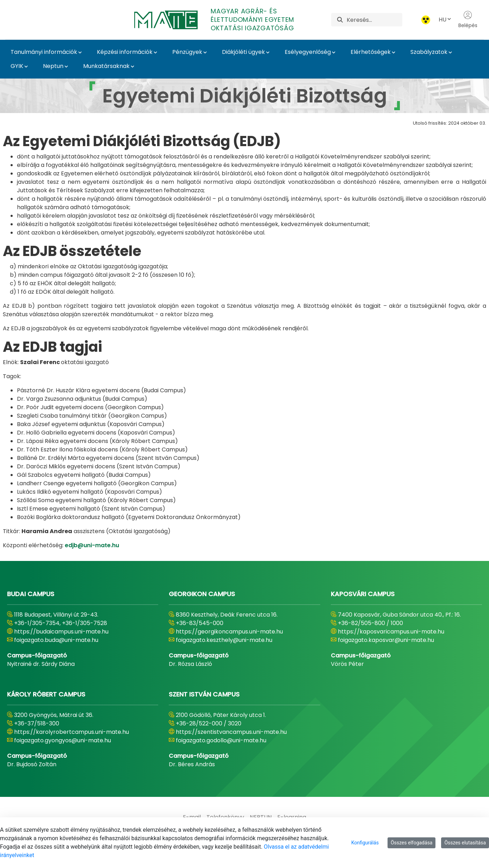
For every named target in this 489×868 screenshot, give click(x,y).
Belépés (468, 20)
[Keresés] (374, 20)
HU (445, 20)
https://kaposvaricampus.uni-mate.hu (391, 632)
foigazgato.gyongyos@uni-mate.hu (63, 740)
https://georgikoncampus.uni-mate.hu (229, 632)
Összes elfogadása (412, 843)
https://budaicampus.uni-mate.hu (61, 632)
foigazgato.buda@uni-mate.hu (56, 640)
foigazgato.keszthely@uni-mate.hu (224, 640)
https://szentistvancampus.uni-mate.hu (231, 732)
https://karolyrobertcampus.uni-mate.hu (72, 732)
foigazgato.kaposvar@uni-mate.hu (386, 640)
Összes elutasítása (465, 843)
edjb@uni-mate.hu (92, 545)
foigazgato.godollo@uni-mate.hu (221, 740)
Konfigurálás (365, 843)
